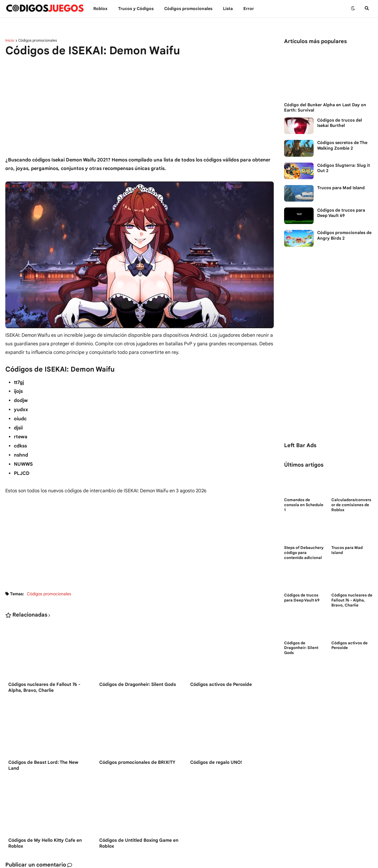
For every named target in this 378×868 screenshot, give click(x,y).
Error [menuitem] (249, 9)
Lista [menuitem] (228, 9)
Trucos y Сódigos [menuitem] (136, 9)
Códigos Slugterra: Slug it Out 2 (344, 168)
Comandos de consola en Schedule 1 (304, 505)
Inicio (10, 40)
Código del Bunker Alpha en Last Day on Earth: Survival (325, 107)
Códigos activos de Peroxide (221, 684)
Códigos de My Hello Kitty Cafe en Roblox (45, 843)
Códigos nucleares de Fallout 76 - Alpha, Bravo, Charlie (44, 687)
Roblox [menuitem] (100, 9)
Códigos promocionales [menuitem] (188, 9)
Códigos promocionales (38, 40)
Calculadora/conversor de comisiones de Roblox (351, 505)
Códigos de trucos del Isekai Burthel (340, 123)
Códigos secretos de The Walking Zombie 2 (342, 145)
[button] (353, 9)
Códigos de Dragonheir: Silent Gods (138, 684)
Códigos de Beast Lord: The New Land (43, 765)
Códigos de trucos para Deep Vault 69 (341, 213)
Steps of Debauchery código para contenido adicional (304, 553)
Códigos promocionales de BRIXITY (137, 762)
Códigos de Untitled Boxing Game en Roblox (139, 843)
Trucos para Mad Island (341, 188)
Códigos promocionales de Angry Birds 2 (344, 235)
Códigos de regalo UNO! (216, 762)
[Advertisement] (140, 107)
